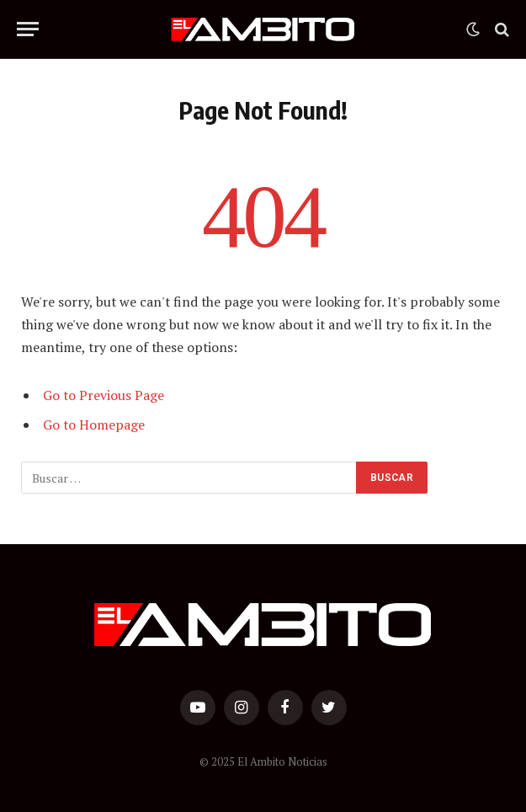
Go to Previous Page (104, 395)
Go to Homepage (94, 425)
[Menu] (28, 29)
